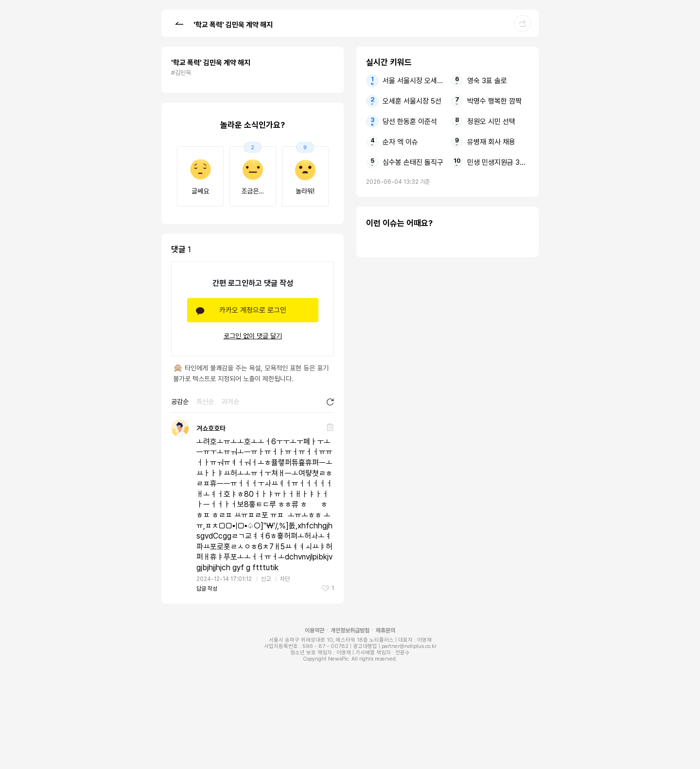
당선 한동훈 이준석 (410, 122)
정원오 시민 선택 (491, 122)
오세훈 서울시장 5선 (412, 101)
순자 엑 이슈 (400, 142)
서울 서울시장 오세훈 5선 (413, 81)
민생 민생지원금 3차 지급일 (498, 162)
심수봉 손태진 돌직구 (413, 162)
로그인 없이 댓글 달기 (253, 336)
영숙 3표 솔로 (487, 81)
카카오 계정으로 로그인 (253, 310)
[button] (179, 23)
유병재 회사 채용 (491, 142)
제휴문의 (385, 630)
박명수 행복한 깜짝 (494, 101)
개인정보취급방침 (350, 630)
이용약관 (315, 630)
